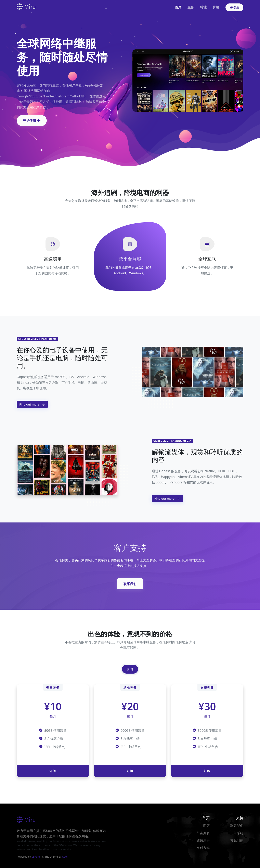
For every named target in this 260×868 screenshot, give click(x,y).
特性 (203, 7)
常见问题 (237, 840)
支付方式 (203, 848)
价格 (216, 7)
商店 (206, 826)
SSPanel (36, 857)
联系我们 (130, 584)
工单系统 (237, 833)
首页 (178, 7)
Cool (65, 857)
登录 (234, 7)
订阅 (53, 771)
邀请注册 (203, 840)
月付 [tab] (130, 669)
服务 (191, 7)
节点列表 (203, 833)
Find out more (32, 404)
